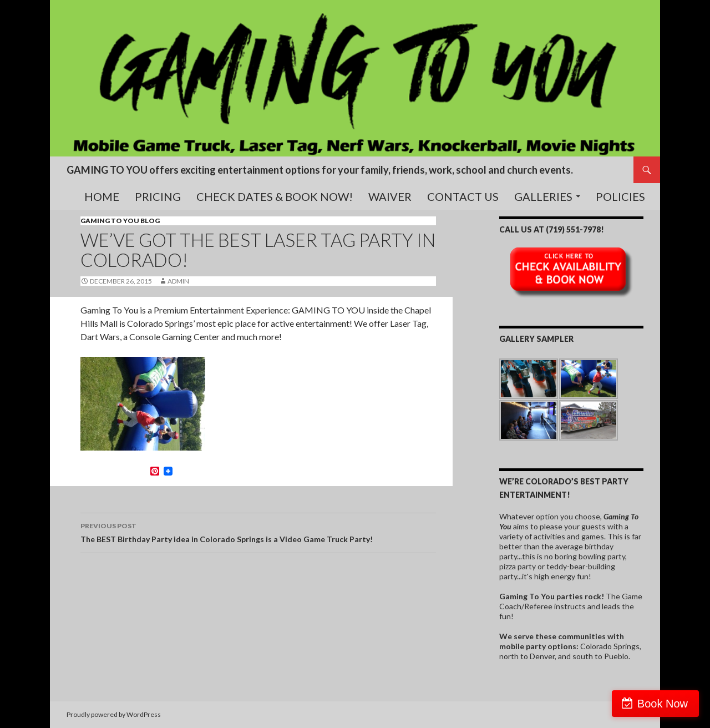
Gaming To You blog (120, 221)
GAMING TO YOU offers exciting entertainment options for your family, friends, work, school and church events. (320, 170)
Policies (620, 196)
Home (102, 196)
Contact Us (463, 196)
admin (178, 281)
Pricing (158, 196)
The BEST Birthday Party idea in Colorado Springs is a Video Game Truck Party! (258, 532)
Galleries (543, 196)
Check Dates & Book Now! (275, 196)
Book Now (663, 704)
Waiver (390, 196)
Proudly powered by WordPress (114, 714)
